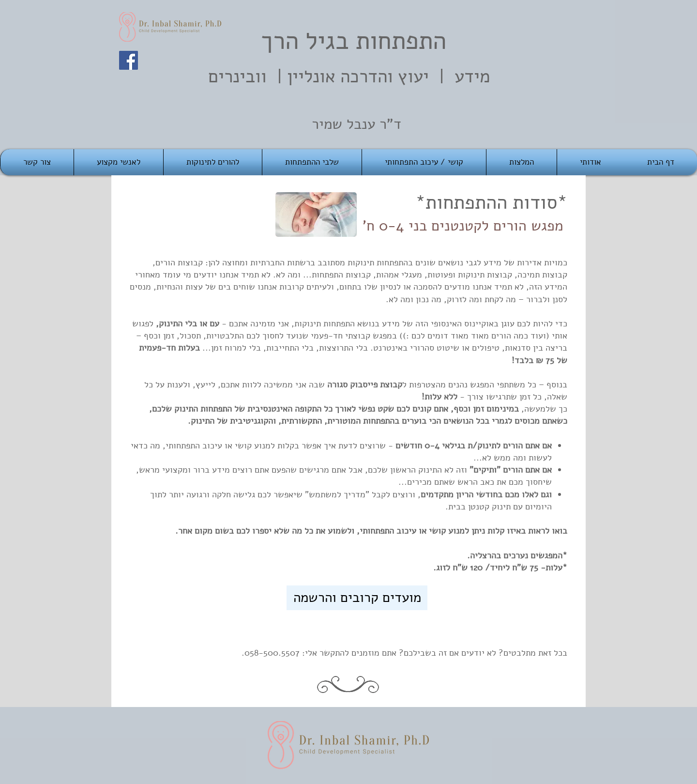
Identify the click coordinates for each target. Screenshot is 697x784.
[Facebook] (129, 60)
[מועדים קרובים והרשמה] (357, 598)
